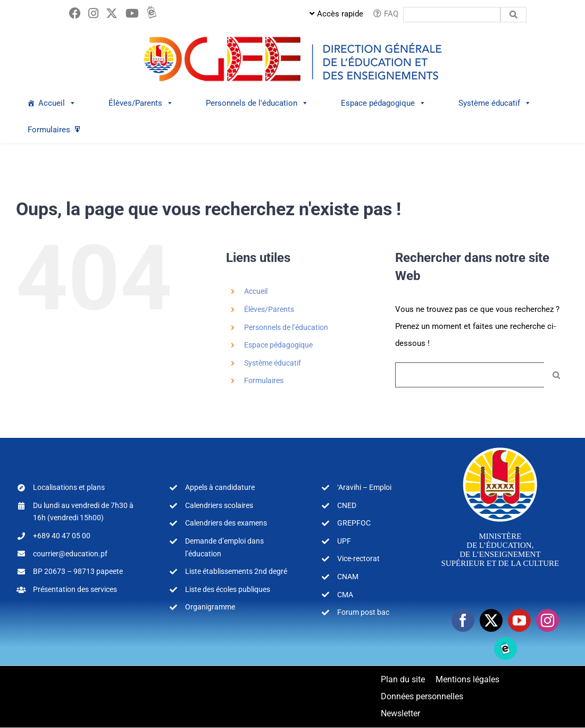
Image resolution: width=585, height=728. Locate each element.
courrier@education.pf (70, 554)
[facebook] (463, 621)
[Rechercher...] (470, 375)
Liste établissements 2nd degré (236, 572)
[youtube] (519, 621)
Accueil (57, 104)
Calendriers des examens (226, 523)
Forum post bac (363, 613)
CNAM (348, 577)
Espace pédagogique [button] (383, 104)
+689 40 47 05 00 (62, 536)
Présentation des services (75, 590)
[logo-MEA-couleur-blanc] (500, 447)
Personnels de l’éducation (286, 328)
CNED (347, 506)
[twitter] (491, 621)
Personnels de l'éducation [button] (257, 104)
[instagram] (548, 621)
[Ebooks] (505, 649)
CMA (345, 595)
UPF (344, 541)
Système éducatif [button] (495, 104)
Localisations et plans (69, 488)
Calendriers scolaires (219, 506)
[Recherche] (557, 375)
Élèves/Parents (269, 310)
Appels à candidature (220, 488)
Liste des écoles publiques (228, 590)
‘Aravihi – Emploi (364, 488)
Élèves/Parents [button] (141, 104)
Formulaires (49, 130)
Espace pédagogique (278, 345)
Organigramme (210, 607)
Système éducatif (273, 363)
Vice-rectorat (358, 559)
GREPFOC (354, 523)
